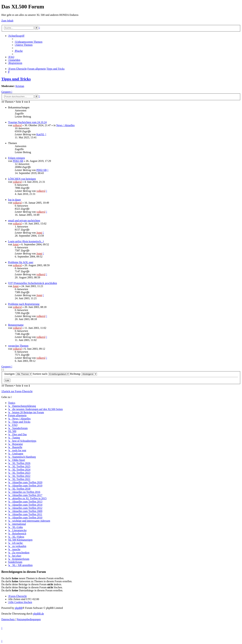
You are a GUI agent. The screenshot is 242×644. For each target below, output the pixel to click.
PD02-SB (18, 161)
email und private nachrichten (24, 221)
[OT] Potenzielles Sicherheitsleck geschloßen (33, 283)
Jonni (39, 233)
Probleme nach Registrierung (24, 304)
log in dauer (14, 200)
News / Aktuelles (65, 125)
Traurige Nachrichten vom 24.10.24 (27, 122)
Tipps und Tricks (16, 79)
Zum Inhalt (7, 21)
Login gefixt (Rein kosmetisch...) (26, 241)
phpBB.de (38, 614)
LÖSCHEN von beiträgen (22, 179)
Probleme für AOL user (21, 262)
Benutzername (16, 325)
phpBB (19, 608)
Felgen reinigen (16, 158)
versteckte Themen (18, 346)
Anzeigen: (18, 374)
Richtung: (84, 374)
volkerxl (17, 125)
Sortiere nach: (51, 374)
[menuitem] (29, 42)
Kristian (20, 86)
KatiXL (40, 134)
